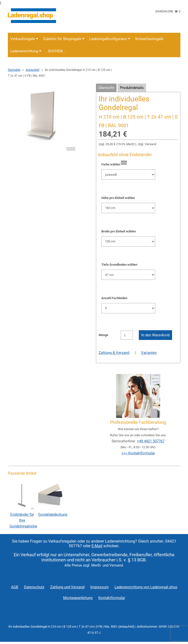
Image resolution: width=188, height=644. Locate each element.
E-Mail (97, 546)
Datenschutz (34, 587)
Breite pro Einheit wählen (119, 231)
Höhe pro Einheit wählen (118, 198)
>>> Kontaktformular (138, 453)
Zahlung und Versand (67, 587)
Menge (103, 335)
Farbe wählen (111, 164)
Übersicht (106, 88)
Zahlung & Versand (114, 353)
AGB (15, 587)
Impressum (100, 587)
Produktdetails (132, 88)
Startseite (14, 70)
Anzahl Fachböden (114, 298)
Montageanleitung (78, 598)
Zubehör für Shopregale (64, 39)
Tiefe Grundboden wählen (119, 265)
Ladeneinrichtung (26, 51)
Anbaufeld (33, 70)
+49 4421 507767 (151, 441)
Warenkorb (168, 11)
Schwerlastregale (149, 39)
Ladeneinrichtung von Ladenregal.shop (146, 587)
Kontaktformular (112, 598)
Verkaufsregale (24, 39)
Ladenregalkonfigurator (110, 39)
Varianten (149, 353)
